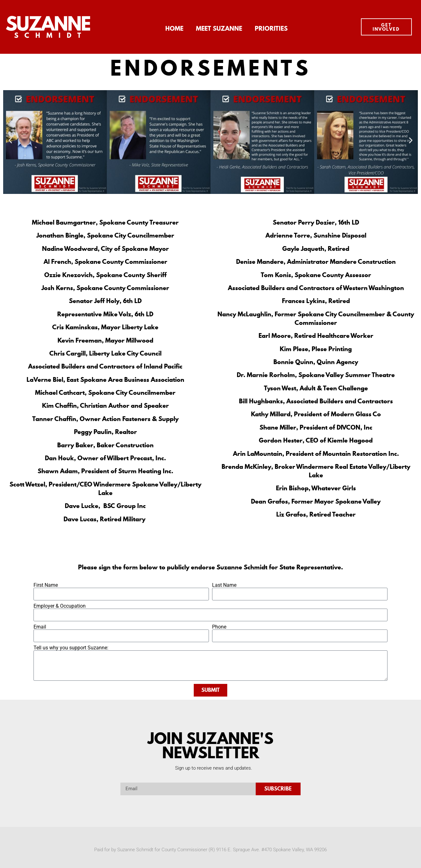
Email (40, 627)
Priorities (271, 28)
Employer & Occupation (60, 606)
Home (174, 28)
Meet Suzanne (219, 28)
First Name (46, 585)
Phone (219, 627)
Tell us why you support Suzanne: (71, 648)
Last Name (224, 585)
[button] (10, 140)
